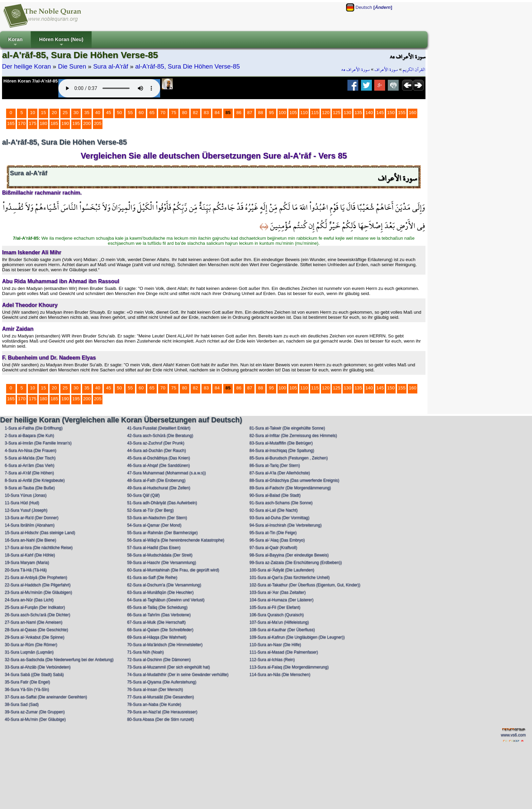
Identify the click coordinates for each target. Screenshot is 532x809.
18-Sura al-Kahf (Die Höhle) (30, 555)
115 (315, 113)
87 (250, 113)
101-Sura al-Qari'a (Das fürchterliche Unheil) (289, 577)
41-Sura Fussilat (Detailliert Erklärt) (159, 428)
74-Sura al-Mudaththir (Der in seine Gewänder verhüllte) (178, 675)
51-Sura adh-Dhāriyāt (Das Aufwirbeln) (162, 503)
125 (337, 113)
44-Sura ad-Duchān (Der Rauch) (157, 451)
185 (54, 123)
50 (120, 113)
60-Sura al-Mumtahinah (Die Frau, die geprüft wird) (173, 570)
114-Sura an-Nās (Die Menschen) (280, 675)
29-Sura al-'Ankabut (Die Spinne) (35, 637)
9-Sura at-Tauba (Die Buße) (30, 488)
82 (196, 113)
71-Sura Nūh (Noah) (146, 652)
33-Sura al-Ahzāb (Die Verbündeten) (38, 667)
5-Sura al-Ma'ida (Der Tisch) (30, 458)
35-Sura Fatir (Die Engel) (27, 682)
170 (22, 123)
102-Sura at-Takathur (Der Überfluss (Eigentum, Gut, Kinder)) (305, 585)
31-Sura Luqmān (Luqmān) (29, 652)
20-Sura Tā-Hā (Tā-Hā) (26, 570)
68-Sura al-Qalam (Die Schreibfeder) (160, 630)
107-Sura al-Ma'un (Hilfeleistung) (279, 622)
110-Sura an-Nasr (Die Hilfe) (275, 645)
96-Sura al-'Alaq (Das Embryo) (277, 540)
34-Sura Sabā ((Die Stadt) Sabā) (34, 675)
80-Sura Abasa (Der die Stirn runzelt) (161, 719)
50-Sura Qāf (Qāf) (144, 495)
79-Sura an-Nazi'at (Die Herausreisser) (162, 712)
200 (87, 123)
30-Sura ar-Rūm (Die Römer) (31, 645)
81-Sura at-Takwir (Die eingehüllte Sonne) (287, 428)
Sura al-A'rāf (111, 66)
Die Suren (72, 66)
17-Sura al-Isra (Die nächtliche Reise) (39, 548)
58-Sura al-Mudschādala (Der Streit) (160, 555)
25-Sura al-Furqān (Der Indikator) (35, 607)
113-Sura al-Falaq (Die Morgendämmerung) (289, 667)
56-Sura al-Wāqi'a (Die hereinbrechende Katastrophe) (176, 540)
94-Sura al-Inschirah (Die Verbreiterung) (286, 525)
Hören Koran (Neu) (61, 42)
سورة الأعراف (386, 70)
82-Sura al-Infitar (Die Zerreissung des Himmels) (293, 436)
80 (185, 113)
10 (33, 113)
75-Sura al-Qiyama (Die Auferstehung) (162, 682)
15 (44, 113)
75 (174, 113)
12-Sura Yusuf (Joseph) (26, 510)
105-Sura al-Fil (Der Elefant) (275, 607)
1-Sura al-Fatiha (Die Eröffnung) (34, 428)
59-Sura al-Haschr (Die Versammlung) (162, 563)
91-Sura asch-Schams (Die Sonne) (281, 503)
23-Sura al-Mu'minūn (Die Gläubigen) (38, 592)
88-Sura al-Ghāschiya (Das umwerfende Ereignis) (294, 480)
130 (347, 113)
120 (326, 113)
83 (206, 113)
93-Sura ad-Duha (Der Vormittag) (279, 518)
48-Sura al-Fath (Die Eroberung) (156, 480)
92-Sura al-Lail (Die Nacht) (273, 510)
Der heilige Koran (26, 66)
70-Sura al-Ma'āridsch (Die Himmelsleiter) (165, 645)
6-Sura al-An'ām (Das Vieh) (30, 465)
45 (109, 113)
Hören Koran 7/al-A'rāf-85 (31, 81)
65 (152, 113)
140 (369, 113)
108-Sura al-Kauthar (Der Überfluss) (282, 630)
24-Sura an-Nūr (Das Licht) (29, 600)
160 (413, 113)
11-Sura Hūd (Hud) (22, 503)
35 (87, 113)
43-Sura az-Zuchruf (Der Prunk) (156, 443)
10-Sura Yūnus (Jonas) (26, 495)
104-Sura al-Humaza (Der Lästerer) (281, 600)
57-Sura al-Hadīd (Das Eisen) (154, 548)
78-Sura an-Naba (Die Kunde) (154, 704)
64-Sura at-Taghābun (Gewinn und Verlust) (166, 600)
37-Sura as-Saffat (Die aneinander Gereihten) (46, 697)
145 (380, 113)
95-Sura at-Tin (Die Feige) (273, 533)
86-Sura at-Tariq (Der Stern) (275, 465)
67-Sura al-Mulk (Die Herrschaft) (157, 622)
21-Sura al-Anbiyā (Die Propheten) (36, 577)
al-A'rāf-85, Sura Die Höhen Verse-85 (187, 66)
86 (239, 113)
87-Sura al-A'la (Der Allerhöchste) (280, 473)
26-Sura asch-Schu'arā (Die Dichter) (37, 615)
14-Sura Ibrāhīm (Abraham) (30, 525)
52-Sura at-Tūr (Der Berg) (150, 510)
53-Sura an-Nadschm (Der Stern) (157, 518)
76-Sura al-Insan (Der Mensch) (155, 690)
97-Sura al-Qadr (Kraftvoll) (273, 548)
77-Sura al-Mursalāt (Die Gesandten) (161, 697)
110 (304, 113)
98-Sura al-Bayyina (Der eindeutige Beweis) (289, 555)
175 (33, 123)
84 (217, 113)
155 (402, 113)
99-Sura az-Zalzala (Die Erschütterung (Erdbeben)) (296, 563)
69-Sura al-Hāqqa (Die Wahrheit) (157, 637)
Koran (15, 42)
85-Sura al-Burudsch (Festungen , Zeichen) (289, 458)
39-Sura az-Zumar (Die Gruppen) (35, 712)
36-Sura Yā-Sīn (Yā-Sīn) (27, 690)
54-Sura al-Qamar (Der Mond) (154, 525)
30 (76, 113)
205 (98, 123)
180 (43, 123)
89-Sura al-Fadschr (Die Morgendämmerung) (290, 488)
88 (261, 113)
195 (76, 123)
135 (358, 113)
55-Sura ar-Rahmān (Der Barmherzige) (163, 533)
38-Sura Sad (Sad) (22, 704)
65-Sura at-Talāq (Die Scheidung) (157, 607)
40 (98, 113)
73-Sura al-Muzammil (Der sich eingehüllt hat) (169, 667)
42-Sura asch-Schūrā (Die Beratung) (160, 436)
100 (282, 113)
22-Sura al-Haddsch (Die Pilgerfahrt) (38, 585)
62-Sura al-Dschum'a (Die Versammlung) (164, 585)
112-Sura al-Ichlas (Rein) (272, 660)
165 (11, 123)
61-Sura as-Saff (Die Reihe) (152, 577)
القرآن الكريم (414, 70)
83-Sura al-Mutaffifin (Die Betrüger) (281, 443)
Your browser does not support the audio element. (109, 88)
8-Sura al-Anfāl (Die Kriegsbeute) (35, 480)
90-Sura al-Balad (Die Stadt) (275, 495)
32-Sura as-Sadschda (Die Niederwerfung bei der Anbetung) (59, 660)
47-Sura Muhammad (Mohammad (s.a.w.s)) (167, 473)
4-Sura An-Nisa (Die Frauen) (31, 451)
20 (54, 113)
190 (65, 123)
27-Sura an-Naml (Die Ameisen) (34, 622)
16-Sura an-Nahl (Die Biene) (30, 540)
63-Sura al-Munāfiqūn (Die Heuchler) (160, 592)
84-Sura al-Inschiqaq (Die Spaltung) (282, 451)
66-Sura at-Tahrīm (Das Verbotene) (159, 615)
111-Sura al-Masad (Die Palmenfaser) (284, 652)
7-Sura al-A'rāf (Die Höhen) (29, 473)
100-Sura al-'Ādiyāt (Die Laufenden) (282, 570)
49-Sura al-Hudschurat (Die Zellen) (159, 488)
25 (65, 113)
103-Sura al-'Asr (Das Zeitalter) (278, 592)
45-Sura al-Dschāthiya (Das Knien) (159, 458)
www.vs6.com (513, 735)
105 (293, 113)
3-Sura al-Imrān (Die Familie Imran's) (38, 443)
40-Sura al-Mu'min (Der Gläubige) (35, 719)
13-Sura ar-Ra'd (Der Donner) (32, 518)
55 (130, 113)
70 (163, 113)
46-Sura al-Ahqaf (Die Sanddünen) (159, 465)
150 (391, 113)
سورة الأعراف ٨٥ (356, 70)
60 (141, 113)
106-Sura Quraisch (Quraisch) (277, 615)
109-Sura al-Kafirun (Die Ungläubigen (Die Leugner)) (297, 637)
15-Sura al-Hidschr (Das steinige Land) (40, 533)
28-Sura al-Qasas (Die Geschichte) (36, 630)
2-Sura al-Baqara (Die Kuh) (29, 436)
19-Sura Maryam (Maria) (27, 563)
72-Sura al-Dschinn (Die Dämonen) (159, 660)
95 (272, 113)
